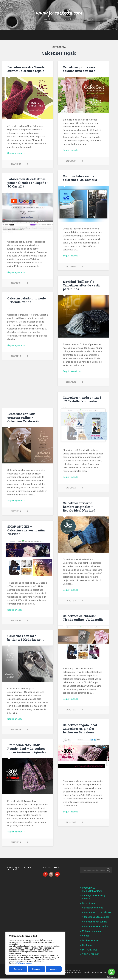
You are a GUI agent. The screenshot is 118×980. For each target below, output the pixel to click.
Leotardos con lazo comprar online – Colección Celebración (24, 418)
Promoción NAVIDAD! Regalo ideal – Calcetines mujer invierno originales (27, 749)
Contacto (87, 947)
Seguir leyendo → (16, 153)
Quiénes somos (90, 942)
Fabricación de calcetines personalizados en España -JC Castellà (28, 183)
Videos (86, 937)
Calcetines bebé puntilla (96, 928)
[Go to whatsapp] (111, 972)
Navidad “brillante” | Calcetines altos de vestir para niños (82, 285)
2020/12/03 (16, 621)
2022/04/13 (16, 399)
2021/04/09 (71, 488)
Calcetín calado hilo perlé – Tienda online (27, 300)
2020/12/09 (71, 601)
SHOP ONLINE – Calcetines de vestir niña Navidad (26, 531)
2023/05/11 (71, 161)
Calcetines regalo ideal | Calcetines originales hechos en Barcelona (81, 729)
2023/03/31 (16, 283)
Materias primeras (91, 933)
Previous (6, 330)
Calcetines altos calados (97, 918)
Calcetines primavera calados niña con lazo (79, 69)
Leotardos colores (94, 909)
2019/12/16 (16, 843)
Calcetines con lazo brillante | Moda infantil (25, 638)
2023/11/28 (16, 164)
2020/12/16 (16, 512)
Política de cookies (24, 963)
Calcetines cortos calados (98, 914)
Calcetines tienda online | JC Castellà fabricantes (82, 399)
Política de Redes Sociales (65, 974)
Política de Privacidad (98, 974)
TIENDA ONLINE (90, 956)
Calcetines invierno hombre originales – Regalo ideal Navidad (79, 507)
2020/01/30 (16, 730)
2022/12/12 (71, 382)
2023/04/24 (71, 267)
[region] (35, 953)
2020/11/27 (71, 710)
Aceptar (54, 969)
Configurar (18, 969)
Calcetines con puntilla (96, 923)
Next (50, 330)
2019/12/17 (71, 823)
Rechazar (37, 969)
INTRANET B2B (90, 951)
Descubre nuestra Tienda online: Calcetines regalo (26, 69)
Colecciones (88, 905)
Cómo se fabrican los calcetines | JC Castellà (80, 178)
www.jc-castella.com (59, 12)
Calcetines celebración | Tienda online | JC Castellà (83, 618)
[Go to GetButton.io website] (111, 977)
